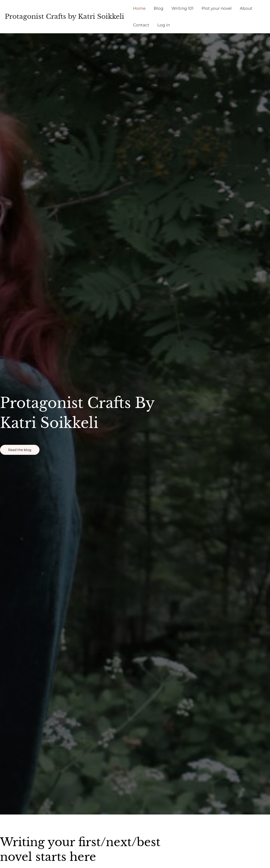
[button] (20, 450)
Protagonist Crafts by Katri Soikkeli (64, 17)
